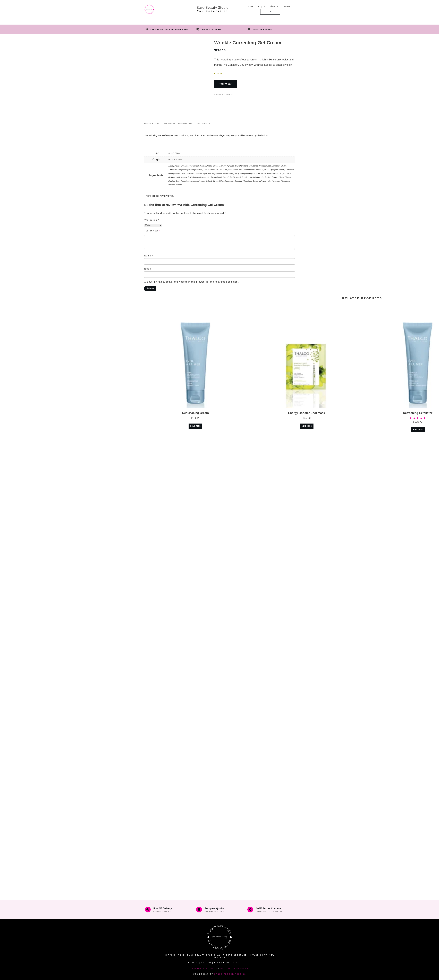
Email (148, 269)
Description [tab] (152, 123)
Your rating (152, 220)
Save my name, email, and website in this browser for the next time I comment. (193, 282)
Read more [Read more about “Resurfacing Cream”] (195, 426)
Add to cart (225, 84)
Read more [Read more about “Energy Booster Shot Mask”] (307, 426)
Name (149, 256)
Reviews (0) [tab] (204, 123)
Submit (150, 288)
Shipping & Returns (234, 968)
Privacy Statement (204, 968)
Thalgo (230, 94)
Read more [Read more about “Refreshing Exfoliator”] (418, 430)
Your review (152, 231)
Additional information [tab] (178, 123)
